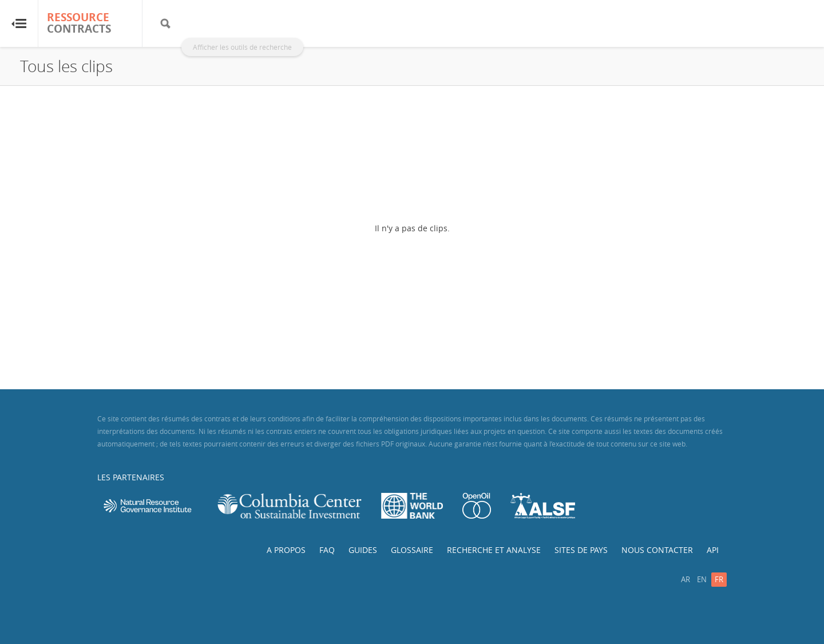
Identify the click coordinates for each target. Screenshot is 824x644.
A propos (286, 550)
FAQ (327, 550)
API (713, 550)
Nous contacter (657, 550)
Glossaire (412, 550)
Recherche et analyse (494, 550)
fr (719, 579)
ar (686, 579)
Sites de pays (581, 550)
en (702, 579)
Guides (363, 550)
